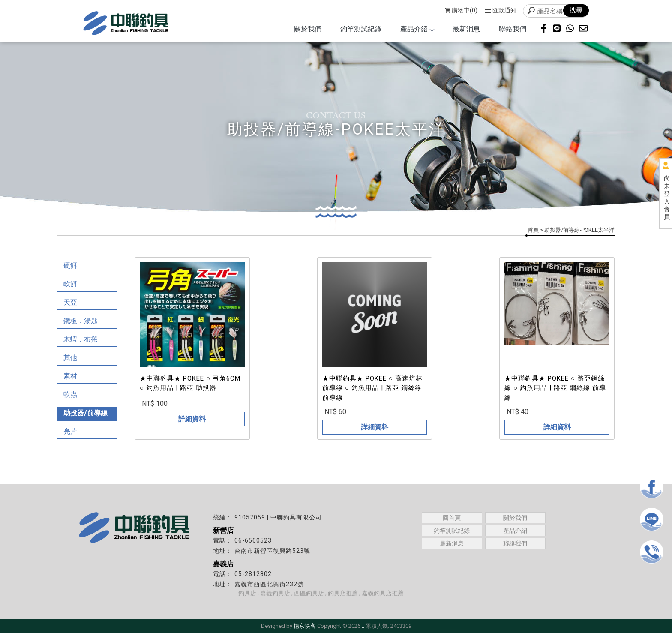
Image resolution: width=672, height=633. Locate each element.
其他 (70, 358)
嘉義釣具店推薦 (383, 593)
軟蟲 (70, 394)
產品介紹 (417, 29)
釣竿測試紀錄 (361, 29)
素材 (70, 376)
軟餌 (70, 284)
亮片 (70, 431)
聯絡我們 (513, 29)
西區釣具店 (309, 593)
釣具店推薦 (343, 593)
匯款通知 (501, 10)
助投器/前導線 (85, 413)
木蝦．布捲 (81, 339)
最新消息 (466, 29)
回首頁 (452, 518)
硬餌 (70, 265)
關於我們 (308, 29)
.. (363, 626)
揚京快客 (305, 626)
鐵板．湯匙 (81, 321)
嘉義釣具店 (275, 593)
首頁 (533, 230)
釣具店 (247, 593)
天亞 (70, 302)
